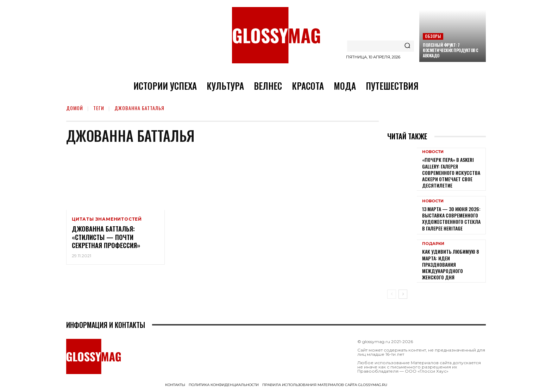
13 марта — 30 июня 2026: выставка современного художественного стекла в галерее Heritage (451, 219)
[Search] (407, 46)
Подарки (433, 244)
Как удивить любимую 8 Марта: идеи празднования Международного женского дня (451, 264)
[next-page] (403, 294)
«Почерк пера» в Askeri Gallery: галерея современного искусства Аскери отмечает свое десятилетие (451, 172)
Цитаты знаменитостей (107, 219)
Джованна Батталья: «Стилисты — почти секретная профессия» (106, 237)
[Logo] (276, 35)
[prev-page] (392, 294)
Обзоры (433, 36)
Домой (75, 108)
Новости (433, 152)
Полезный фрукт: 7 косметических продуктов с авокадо (451, 50)
